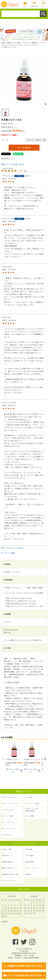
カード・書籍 (29, 816)
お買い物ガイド (7, 856)
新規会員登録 (29, 862)
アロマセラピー (7, 835)
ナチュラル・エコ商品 (32, 803)
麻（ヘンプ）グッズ (8, 822)
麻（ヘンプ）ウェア (8, 829)
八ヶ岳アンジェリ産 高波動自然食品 (31, 810)
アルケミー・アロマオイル (10, 803)
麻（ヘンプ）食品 (7, 816)
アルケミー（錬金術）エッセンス (34, 43)
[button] (3, 759)
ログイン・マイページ (32, 868)
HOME (3, 43)
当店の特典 (29, 849)
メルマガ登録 (29, 856)
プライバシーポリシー (9, 881)
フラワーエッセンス (8, 810)
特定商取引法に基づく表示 (10, 874)
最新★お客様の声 (7, 862)
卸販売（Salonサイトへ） (10, 868)
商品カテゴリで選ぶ (14, 43)
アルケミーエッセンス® (9, 797)
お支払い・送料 (7, 849)
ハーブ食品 (29, 797)
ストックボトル (32, 45)
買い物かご (29, 874)
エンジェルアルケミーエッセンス (14, 45)
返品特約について (8, 159)
